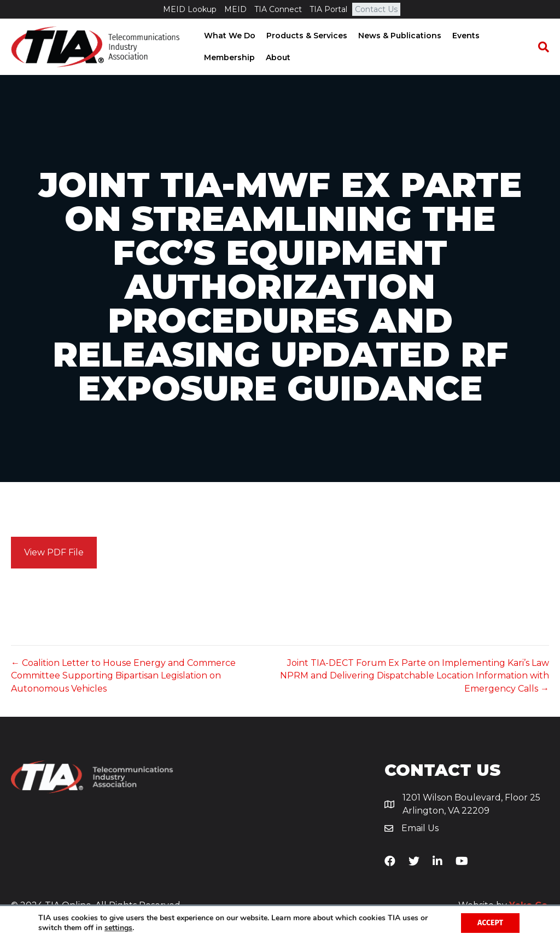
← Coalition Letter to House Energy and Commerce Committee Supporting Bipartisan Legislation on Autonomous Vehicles (123, 675)
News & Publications (399, 36)
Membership (228, 57)
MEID (235, 9)
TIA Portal (328, 9)
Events (465, 36)
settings (118, 928)
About (277, 57)
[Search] (541, 47)
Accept (490, 923)
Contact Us (376, 9)
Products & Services (306, 36)
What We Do (229, 36)
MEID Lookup (190, 9)
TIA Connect (278, 9)
